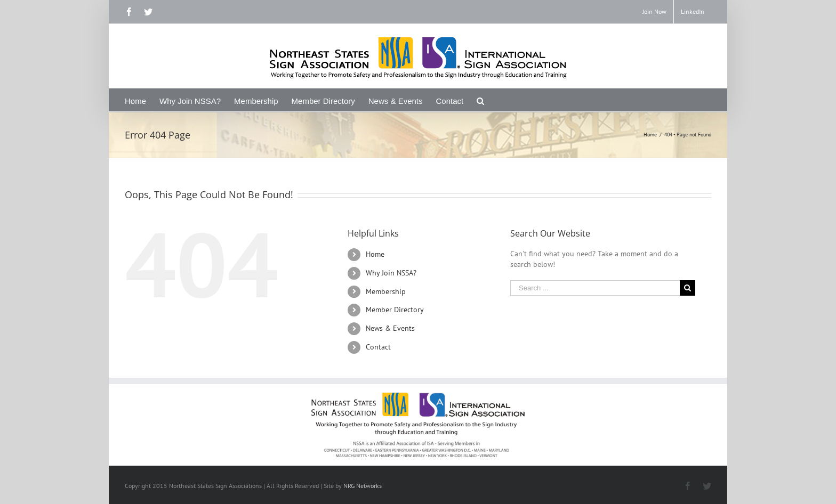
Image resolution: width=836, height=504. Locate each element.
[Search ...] (595, 288)
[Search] (481, 100)
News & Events (390, 328)
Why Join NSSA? (391, 273)
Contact (378, 347)
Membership (386, 291)
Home (375, 254)
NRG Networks (363, 486)
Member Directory (395, 310)
